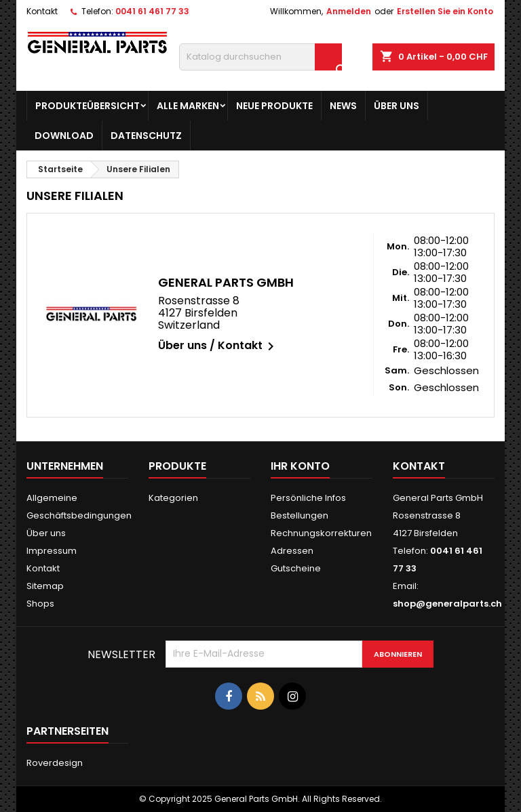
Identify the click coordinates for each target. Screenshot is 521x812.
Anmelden (349, 11)
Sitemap (45, 586)
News (343, 106)
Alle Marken (188, 106)
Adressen (292, 551)
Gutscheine (296, 568)
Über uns (397, 106)
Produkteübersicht (88, 106)
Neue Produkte (274, 106)
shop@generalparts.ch (447, 604)
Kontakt (42, 11)
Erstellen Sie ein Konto (445, 11)
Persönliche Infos (308, 498)
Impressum (52, 551)
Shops (40, 604)
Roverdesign (55, 763)
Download (64, 136)
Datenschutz (146, 136)
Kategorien (173, 498)
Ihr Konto (300, 466)
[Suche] (260, 57)
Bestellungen (300, 515)
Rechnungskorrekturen (321, 533)
